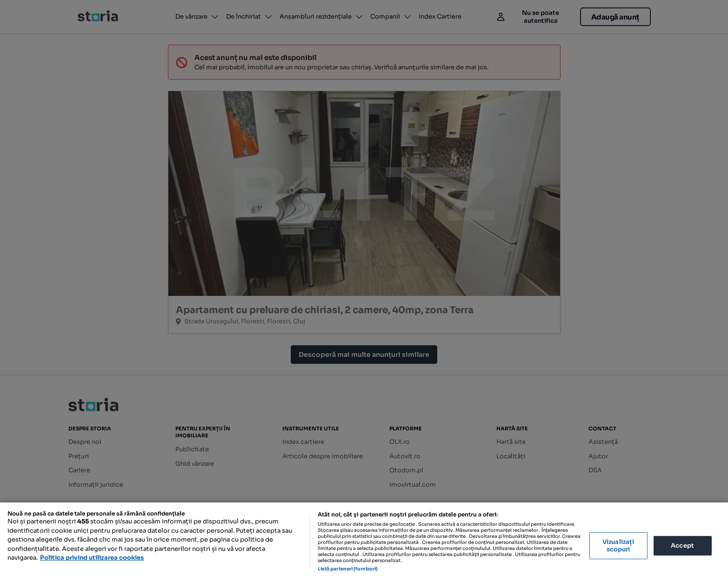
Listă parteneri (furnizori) (348, 569)
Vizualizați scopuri (618, 546)
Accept (682, 546)
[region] (364, 543)
